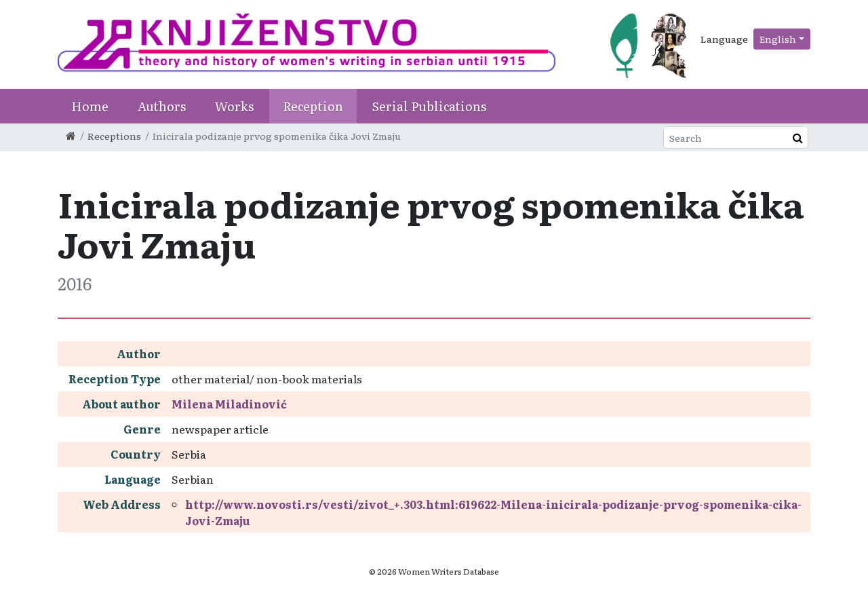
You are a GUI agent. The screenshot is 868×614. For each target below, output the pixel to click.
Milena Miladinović (229, 404)
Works (234, 106)
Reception (313, 106)
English (778, 39)
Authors (162, 106)
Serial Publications (429, 106)
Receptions (114, 136)
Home (90, 106)
